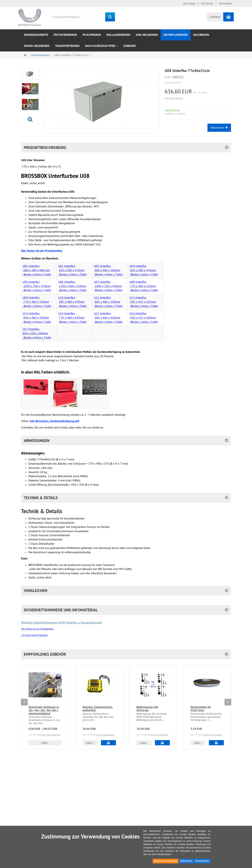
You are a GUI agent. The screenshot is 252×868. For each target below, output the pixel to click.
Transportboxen (67, 46)
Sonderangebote (36, 35)
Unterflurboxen (176, 35)
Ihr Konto (207, 3)
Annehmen (202, 861)
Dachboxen (201, 35)
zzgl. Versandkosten (174, 98)
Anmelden (225, 3)
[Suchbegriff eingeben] (77, 17)
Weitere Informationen (166, 861)
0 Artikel (215, 17)
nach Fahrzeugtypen (101, 46)
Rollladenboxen (118, 35)
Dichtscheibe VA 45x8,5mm (201, 709)
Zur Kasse (189, 3)
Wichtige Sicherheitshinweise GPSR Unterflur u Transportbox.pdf (61, 622)
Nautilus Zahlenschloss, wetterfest (98, 709)
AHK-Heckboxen (147, 35)
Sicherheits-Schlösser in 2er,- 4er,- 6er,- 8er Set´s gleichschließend (44, 710)
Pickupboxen (92, 35)
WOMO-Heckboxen (37, 46)
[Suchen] (110, 17)
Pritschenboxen (65, 35)
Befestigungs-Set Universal (147, 709)
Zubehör (130, 46)
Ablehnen (186, 861)
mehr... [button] (45, 743)
